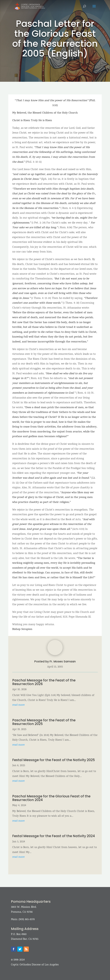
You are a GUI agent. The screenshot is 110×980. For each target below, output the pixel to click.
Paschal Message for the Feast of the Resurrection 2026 (44, 682)
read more (18, 705)
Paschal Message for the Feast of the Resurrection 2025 (44, 722)
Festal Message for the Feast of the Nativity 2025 (54, 760)
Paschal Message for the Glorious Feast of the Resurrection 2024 (51, 798)
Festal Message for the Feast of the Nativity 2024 (54, 836)
